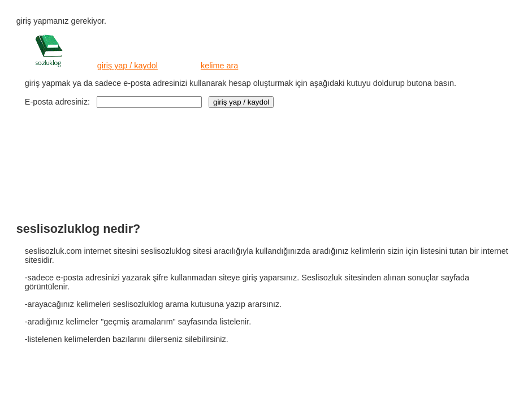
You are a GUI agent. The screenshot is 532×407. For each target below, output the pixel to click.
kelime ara (219, 66)
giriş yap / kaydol (127, 66)
